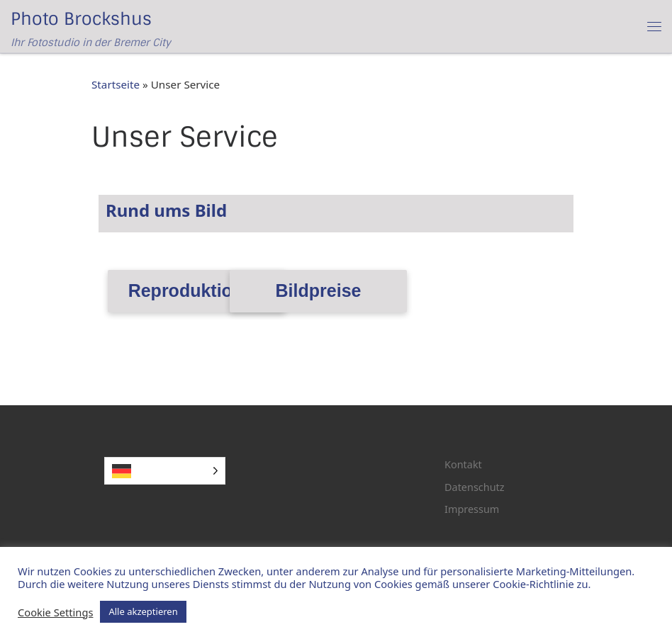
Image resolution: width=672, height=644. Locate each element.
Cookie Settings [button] (55, 612)
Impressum (472, 509)
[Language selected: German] (165, 471)
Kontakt (463, 464)
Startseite (116, 84)
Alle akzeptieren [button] (143, 611)
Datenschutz (475, 487)
